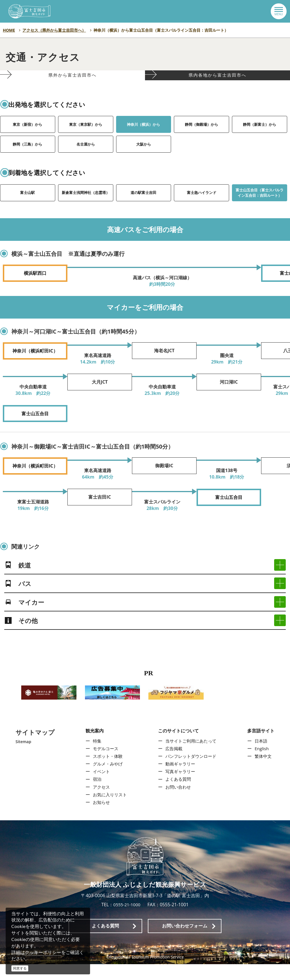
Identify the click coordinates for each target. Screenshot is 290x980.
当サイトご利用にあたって (191, 756)
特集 (95, 756)
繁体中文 (265, 772)
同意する (20, 968)
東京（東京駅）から (86, 137)
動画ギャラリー (180, 780)
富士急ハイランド (202, 205)
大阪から (144, 157)
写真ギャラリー (180, 787)
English (263, 764)
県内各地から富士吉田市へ (218, 82)
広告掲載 (173, 764)
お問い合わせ (178, 802)
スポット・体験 (107, 772)
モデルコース (105, 764)
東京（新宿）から (27, 137)
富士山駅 (27, 205)
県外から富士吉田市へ (73, 82)
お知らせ (100, 818)
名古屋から (86, 157)
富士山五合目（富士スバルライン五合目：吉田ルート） (260, 207)
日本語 (262, 756)
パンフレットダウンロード (191, 772)
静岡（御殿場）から (202, 137)
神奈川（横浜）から (144, 137)
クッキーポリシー (43, 952)
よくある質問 (178, 795)
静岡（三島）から (27, 157)
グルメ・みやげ (107, 780)
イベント (100, 787)
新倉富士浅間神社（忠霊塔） (86, 205)
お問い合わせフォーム (185, 941)
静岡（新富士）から (260, 137)
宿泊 (95, 795)
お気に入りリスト (109, 810)
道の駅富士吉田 (144, 205)
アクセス (100, 802)
